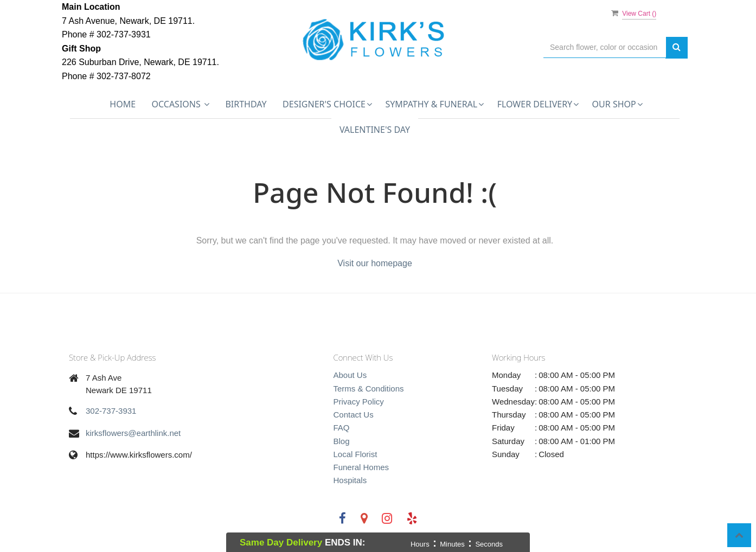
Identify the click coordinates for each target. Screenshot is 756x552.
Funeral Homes (361, 467)
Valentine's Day (375, 130)
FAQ (342, 428)
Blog (342, 441)
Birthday (246, 104)
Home (123, 104)
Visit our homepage (375, 263)
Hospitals (350, 480)
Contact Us (354, 415)
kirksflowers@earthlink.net (133, 433)
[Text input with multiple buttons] (605, 47)
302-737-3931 (111, 411)
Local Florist (355, 454)
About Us (350, 375)
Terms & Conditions (369, 389)
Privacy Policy (359, 402)
